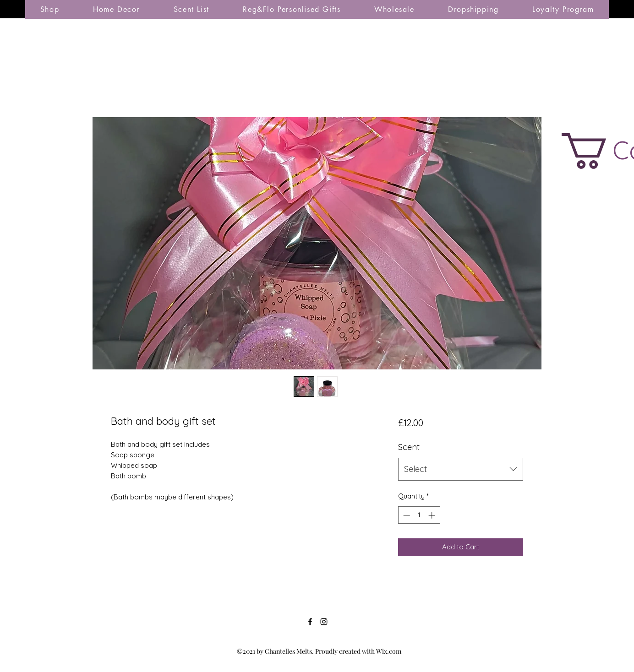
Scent (409, 447)
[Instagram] (324, 622)
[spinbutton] (419, 515)
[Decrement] (406, 515)
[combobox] (461, 469)
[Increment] (433, 515)
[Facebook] (310, 622)
